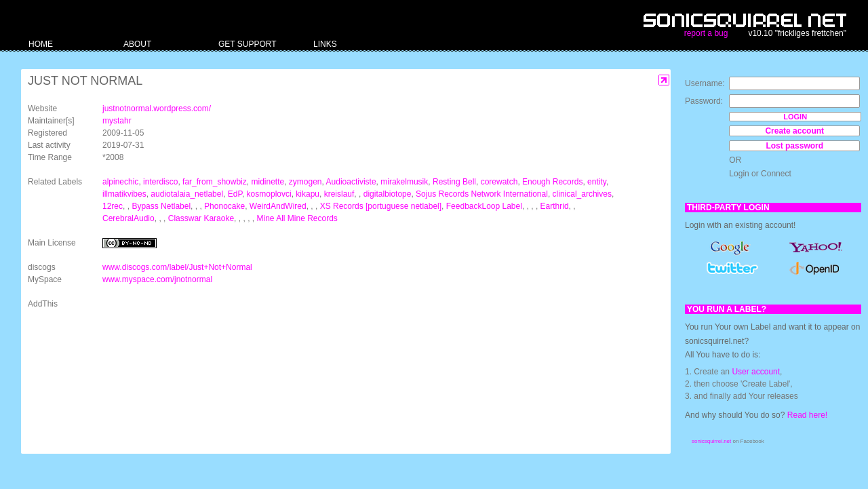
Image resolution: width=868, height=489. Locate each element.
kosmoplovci (269, 194)
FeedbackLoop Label (484, 206)
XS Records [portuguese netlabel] (381, 206)
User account (756, 372)
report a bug (706, 33)
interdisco (160, 182)
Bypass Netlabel (161, 206)
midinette (268, 182)
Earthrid (555, 206)
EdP (235, 194)
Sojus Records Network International (482, 194)
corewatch (499, 182)
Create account (794, 131)
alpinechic (120, 182)
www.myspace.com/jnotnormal (157, 279)
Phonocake (224, 206)
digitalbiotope (388, 194)
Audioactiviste (351, 182)
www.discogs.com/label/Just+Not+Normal (177, 267)
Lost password (794, 146)
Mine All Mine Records (297, 218)
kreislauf (339, 194)
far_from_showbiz (215, 182)
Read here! (807, 415)
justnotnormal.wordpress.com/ (157, 109)
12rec (113, 206)
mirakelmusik (404, 182)
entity (597, 182)
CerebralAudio (129, 218)
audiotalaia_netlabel (187, 194)
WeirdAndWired (278, 206)
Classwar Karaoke (201, 218)
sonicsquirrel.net (711, 441)
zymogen (305, 182)
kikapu (308, 194)
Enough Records (552, 182)
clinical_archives (582, 194)
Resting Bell (454, 182)
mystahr (117, 121)
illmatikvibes (124, 194)
